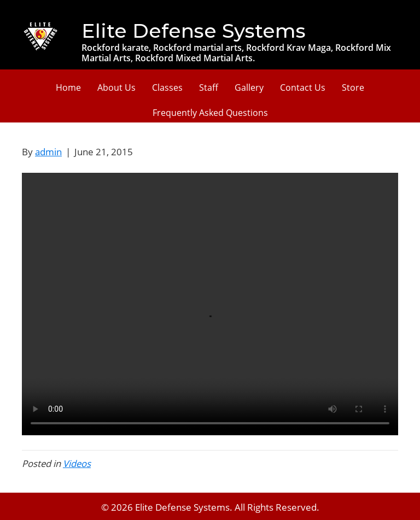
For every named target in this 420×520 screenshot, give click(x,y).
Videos (77, 463)
